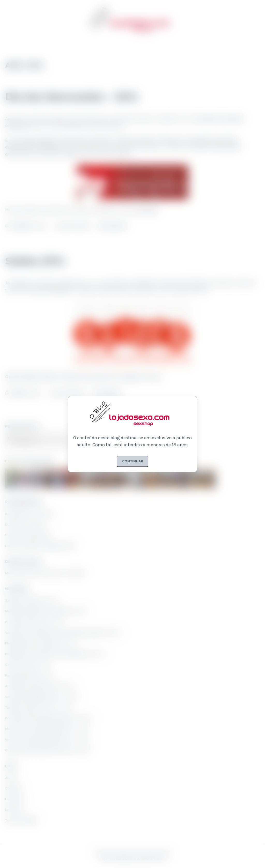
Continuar (133, 461)
